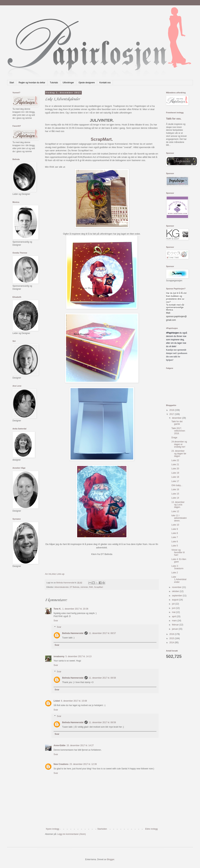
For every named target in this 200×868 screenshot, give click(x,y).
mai (174, 612)
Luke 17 (175, 481)
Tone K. (57, 609)
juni (174, 608)
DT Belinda (75, 587)
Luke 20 (175, 469)
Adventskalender (62, 587)
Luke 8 (175, 533)
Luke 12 (175, 511)
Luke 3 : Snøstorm (177, 567)
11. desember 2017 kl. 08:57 (102, 633)
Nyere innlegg (52, 829)
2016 (172, 634)
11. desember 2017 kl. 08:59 (102, 722)
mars (175, 621)
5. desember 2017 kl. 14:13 (78, 656)
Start (12, 83)
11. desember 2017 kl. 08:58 (102, 678)
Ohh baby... (177, 485)
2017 (172, 414)
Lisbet (57, 701)
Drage (174, 438)
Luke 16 (175, 489)
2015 (172, 638)
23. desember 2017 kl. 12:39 (83, 764)
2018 (172, 410)
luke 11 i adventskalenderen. (179, 518)
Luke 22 (175, 460)
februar (176, 625)
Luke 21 (175, 465)
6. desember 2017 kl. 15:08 (74, 701)
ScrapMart (101, 139)
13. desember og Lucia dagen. (178, 505)
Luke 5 (175, 546)
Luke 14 (175, 498)
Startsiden (102, 829)
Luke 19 (175, 473)
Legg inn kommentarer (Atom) (72, 834)
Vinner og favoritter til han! (178, 553)
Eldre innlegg (151, 829)
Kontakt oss (105, 83)
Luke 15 (175, 494)
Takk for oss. (174, 119)
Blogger (111, 859)
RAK (91, 587)
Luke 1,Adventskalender (179, 579)
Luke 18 (175, 477)
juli (174, 604)
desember (177, 418)
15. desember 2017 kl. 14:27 (80, 745)
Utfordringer (68, 83)
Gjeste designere (87, 83)
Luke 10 (175, 525)
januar (175, 629)
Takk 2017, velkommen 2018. (178, 431)
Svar (56, 621)
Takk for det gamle (177, 423)
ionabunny (59, 656)
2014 (172, 643)
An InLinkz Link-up (55, 574)
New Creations (61, 764)
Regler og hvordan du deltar (32, 83)
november (177, 587)
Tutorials (54, 83)
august (175, 600)
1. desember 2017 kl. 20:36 (75, 609)
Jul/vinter (84, 587)
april (174, 616)
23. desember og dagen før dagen (179, 454)
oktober (176, 591)
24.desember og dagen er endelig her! (179, 444)
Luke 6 (175, 542)
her (91, 150)
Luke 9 (175, 529)
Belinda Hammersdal (73, 633)
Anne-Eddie (60, 745)
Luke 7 (175, 537)
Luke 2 (175, 573)
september (177, 596)
